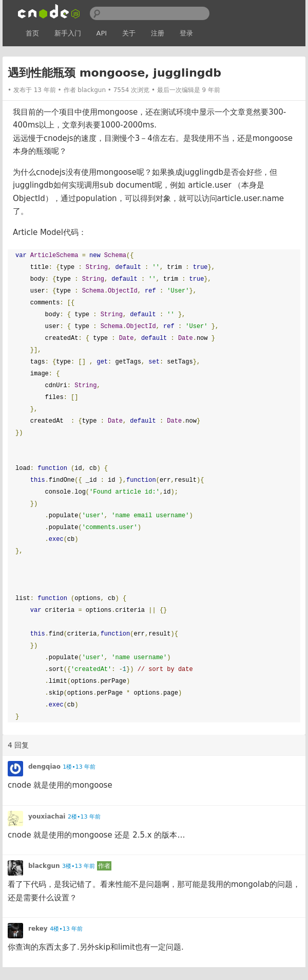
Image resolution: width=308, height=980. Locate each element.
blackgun (92, 90)
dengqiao (44, 767)
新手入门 (68, 33)
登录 (186, 33)
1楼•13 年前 (79, 767)
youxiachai (47, 816)
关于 (129, 33)
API (102, 33)
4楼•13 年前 (66, 929)
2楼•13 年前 (84, 817)
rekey (38, 929)
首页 (32, 33)
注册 (158, 33)
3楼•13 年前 (79, 866)
